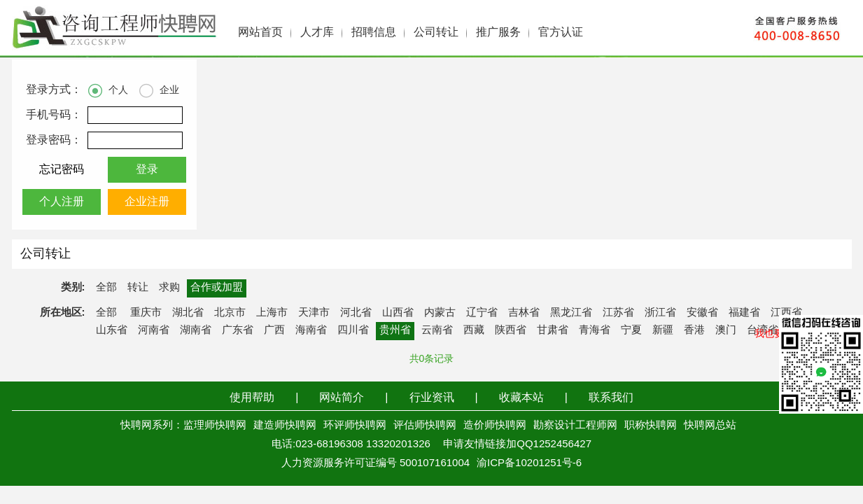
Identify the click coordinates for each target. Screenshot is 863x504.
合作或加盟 (217, 288)
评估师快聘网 (425, 426)
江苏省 (618, 313)
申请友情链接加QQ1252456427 (517, 444)
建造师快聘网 (285, 426)
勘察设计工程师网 (575, 426)
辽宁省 (482, 313)
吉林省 (524, 313)
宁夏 (631, 330)
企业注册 (147, 202)
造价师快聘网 (495, 426)
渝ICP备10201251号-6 (529, 463)
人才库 (317, 33)
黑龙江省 (571, 313)
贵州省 (395, 330)
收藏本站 (521, 398)
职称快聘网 (651, 426)
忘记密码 (62, 170)
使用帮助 (252, 398)
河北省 (356, 313)
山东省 (112, 330)
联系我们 (611, 398)
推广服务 (498, 33)
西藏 (474, 330)
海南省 (311, 330)
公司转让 (436, 33)
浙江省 (660, 313)
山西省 (398, 313)
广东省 (238, 330)
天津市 (314, 313)
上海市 (272, 313)
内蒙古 (440, 313)
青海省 (595, 330)
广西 (274, 330)
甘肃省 (553, 330)
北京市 (230, 313)
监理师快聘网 (215, 426)
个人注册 (62, 202)
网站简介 (342, 398)
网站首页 (260, 33)
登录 (147, 170)
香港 (694, 330)
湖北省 (188, 313)
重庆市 (146, 313)
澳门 (726, 330)
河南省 (154, 330)
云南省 (437, 330)
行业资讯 (432, 398)
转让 (138, 288)
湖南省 (196, 330)
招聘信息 (374, 33)
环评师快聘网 (355, 426)
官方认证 (561, 33)
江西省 (786, 313)
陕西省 (511, 330)
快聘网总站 (710, 426)
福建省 (744, 313)
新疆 (663, 330)
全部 (106, 288)
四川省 (353, 330)
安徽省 (702, 313)
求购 (169, 288)
